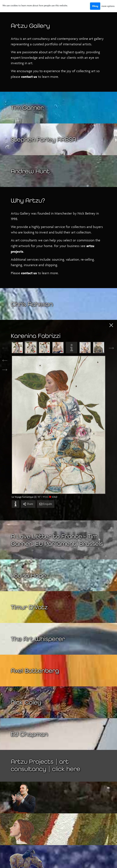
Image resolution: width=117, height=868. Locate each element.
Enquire (46, 504)
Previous (8, 348)
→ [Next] (5, 369)
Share (28, 504)
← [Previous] (5, 360)
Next (109, 348)
